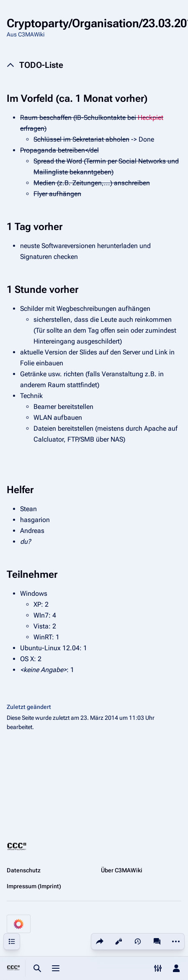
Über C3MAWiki (122, 870)
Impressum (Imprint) (34, 886)
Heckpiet (151, 118)
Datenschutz (24, 870)
